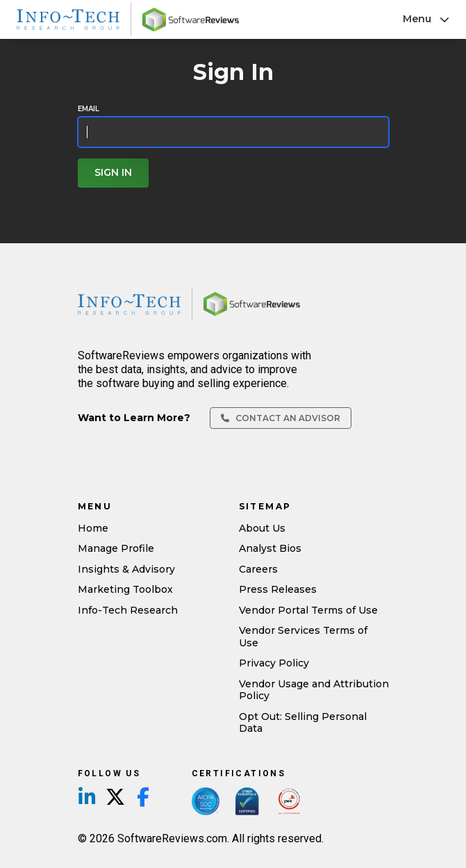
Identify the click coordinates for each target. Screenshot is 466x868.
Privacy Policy (274, 663)
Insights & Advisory (126, 569)
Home (93, 528)
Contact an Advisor (281, 418)
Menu (426, 19)
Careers (258, 569)
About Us (262, 528)
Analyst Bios (270, 548)
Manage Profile (116, 548)
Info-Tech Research (128, 610)
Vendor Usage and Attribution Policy (314, 690)
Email (89, 109)
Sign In (113, 172)
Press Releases (278, 589)
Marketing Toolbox (125, 589)
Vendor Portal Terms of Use (308, 610)
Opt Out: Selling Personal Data (303, 723)
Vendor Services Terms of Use (303, 637)
